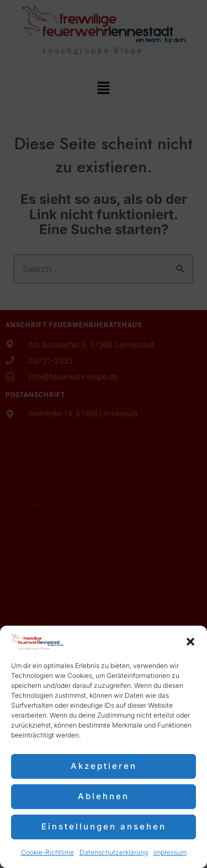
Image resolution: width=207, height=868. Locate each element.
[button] (190, 642)
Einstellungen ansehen (104, 826)
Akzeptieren (104, 766)
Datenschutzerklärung (114, 852)
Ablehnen (104, 796)
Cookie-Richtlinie (47, 852)
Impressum (170, 852)
